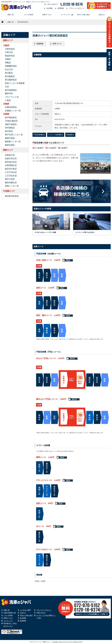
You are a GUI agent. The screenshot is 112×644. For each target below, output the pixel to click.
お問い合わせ (41, 613)
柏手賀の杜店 (11, 162)
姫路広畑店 (10, 145)
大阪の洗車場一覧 (10, 613)
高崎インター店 (12, 186)
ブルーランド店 (12, 97)
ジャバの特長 (29, 15)
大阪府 (6, 45)
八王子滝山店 (11, 172)
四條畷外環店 (11, 66)
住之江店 (9, 69)
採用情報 (61, 8)
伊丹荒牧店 (10, 128)
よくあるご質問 (25, 610)
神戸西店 (9, 131)
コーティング (65, 15)
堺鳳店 (8, 63)
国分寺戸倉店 (11, 169)
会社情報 (49, 8)
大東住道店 (10, 49)
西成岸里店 (10, 56)
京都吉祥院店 (11, 107)
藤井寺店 (9, 93)
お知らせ (102, 15)
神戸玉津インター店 (14, 135)
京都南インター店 (13, 111)
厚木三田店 (10, 179)
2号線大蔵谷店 (11, 121)
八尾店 (8, 100)
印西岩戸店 (10, 155)
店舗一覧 (10, 15)
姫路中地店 (10, 138)
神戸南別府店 (11, 118)
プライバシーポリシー (77, 8)
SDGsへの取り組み (83, 15)
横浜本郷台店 (11, 183)
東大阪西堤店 (11, 80)
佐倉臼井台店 (11, 158)
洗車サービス (47, 15)
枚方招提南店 (11, 90)
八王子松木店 (11, 176)
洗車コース (57, 44)
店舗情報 (40, 44)
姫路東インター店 (13, 142)
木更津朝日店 (11, 165)
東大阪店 (9, 73)
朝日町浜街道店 (12, 196)
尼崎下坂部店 (11, 124)
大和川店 (9, 52)
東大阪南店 (10, 76)
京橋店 (8, 59)
